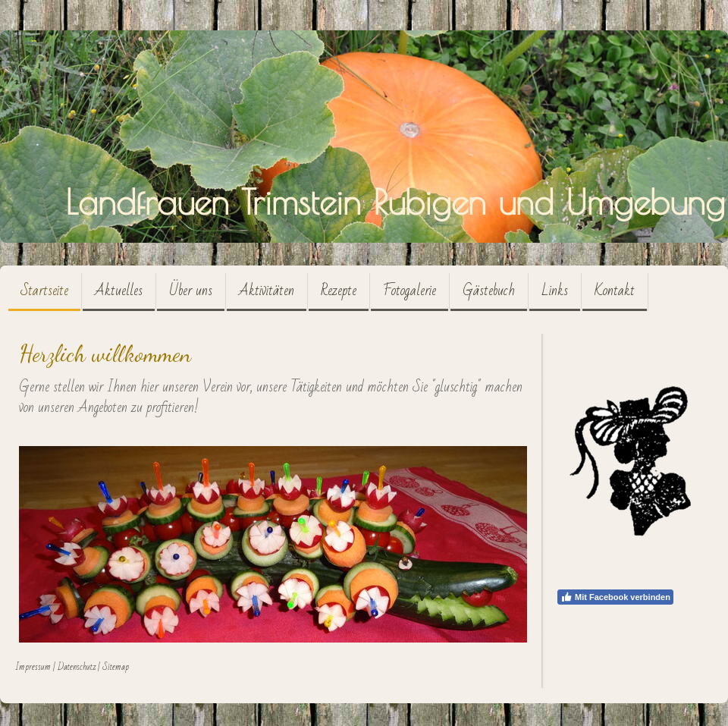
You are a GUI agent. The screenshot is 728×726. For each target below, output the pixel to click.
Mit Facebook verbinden (615, 597)
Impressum (33, 667)
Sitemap (116, 667)
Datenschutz (77, 667)
